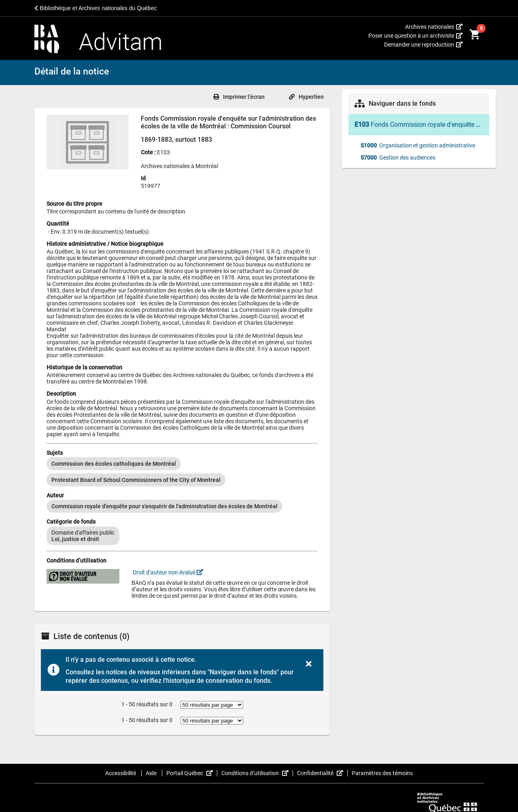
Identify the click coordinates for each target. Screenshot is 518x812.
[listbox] (182, 472)
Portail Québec (192, 773)
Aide (152, 773)
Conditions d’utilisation (257, 773)
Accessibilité (121, 773)
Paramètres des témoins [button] (382, 773)
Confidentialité (322, 773)
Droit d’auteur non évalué (167, 572)
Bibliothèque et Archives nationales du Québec (96, 8)
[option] (114, 464)
